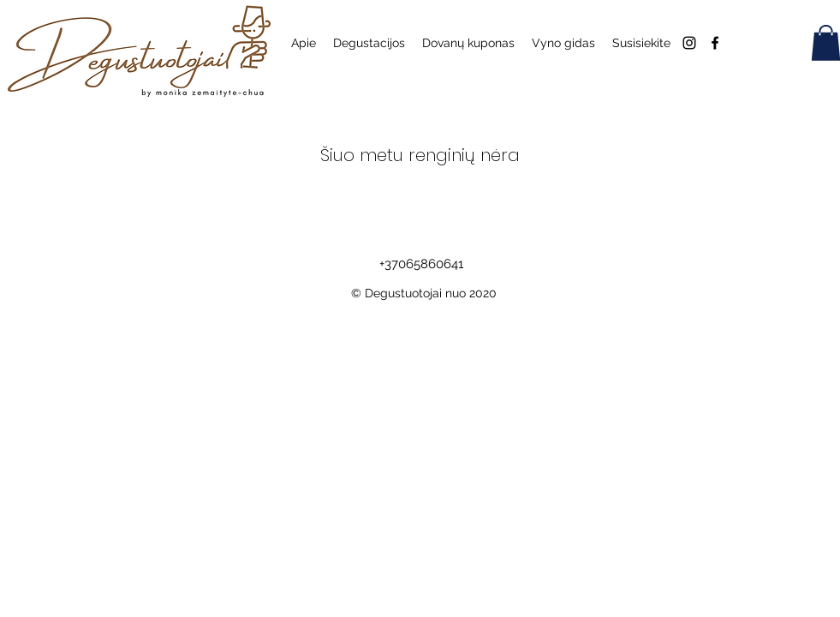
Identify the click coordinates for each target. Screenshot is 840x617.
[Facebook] (715, 43)
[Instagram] (689, 43)
